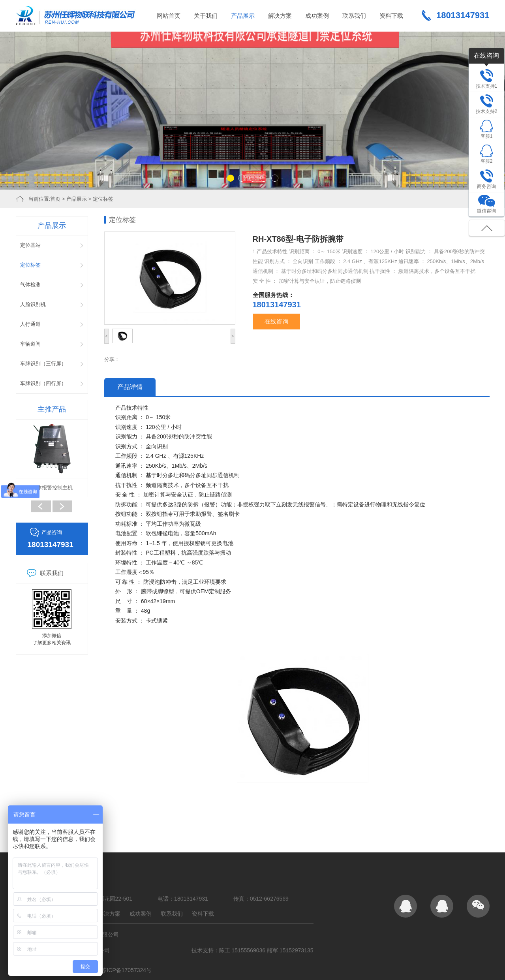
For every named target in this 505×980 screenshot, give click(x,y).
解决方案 (280, 16)
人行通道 (30, 324)
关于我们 (206, 16)
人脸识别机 (33, 304)
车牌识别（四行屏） (43, 383)
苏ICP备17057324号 (126, 970)
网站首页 (169, 16)
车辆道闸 (30, 344)
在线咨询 (276, 321)
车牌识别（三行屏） (43, 364)
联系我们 (354, 16)
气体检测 (30, 285)
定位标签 (103, 199)
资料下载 (391, 16)
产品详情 (130, 387)
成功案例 (317, 16)
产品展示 (243, 16)
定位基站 (30, 245)
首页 (55, 199)
